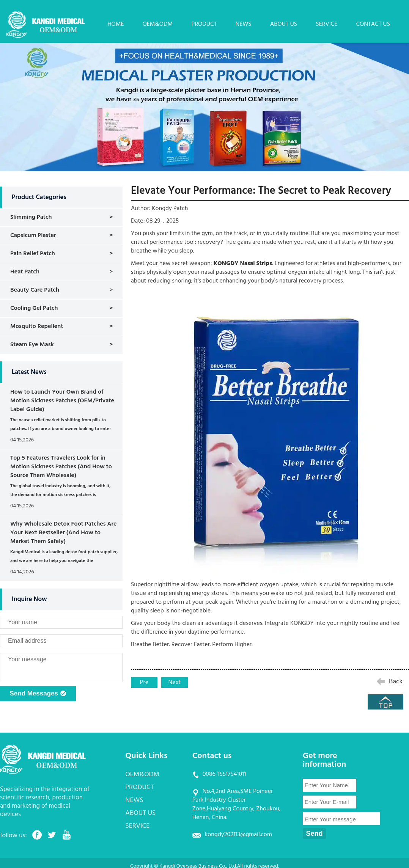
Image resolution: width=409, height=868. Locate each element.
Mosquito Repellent (37, 326)
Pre (144, 683)
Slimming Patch (31, 217)
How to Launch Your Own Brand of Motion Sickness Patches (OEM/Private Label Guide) (62, 401)
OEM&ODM (158, 24)
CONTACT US (373, 24)
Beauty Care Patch (35, 290)
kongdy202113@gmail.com (238, 835)
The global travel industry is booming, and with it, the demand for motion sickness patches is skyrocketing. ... (61, 495)
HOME (116, 24)
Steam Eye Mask (32, 345)
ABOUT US (284, 24)
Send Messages (38, 694)
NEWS (244, 24)
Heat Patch (25, 272)
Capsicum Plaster (33, 235)
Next (175, 683)
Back (396, 682)
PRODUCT (204, 24)
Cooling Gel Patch (34, 308)
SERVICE (326, 24)
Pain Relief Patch (33, 254)
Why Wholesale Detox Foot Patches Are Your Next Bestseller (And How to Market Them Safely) (64, 533)
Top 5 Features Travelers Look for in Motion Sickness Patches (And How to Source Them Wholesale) (61, 467)
